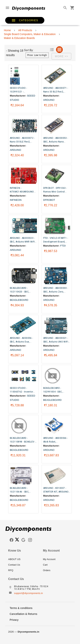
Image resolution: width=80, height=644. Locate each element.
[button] (25, 20)
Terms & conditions (21, 608)
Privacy (14, 620)
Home (7, 30)
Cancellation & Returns (23, 614)
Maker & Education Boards (19, 38)
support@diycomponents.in (28, 593)
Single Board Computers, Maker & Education (30, 34)
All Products (25, 30)
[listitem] (23, 559)
